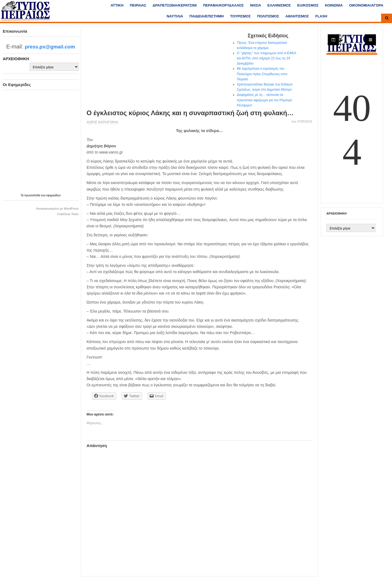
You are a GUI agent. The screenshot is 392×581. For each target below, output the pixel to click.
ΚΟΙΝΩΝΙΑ (334, 5)
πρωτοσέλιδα (33, 195)
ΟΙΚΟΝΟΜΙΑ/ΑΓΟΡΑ (366, 5)
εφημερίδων (53, 195)
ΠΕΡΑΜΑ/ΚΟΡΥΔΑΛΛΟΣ (223, 5)
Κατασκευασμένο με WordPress (57, 209)
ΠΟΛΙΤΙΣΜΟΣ (268, 16)
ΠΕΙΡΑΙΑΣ (138, 5)
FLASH (321, 16)
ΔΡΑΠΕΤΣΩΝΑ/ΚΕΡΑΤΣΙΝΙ (175, 5)
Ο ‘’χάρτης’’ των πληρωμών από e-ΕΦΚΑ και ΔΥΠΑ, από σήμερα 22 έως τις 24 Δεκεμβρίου (267, 58)
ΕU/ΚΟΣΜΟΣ (308, 5)
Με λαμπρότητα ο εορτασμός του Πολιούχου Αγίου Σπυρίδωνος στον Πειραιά (262, 74)
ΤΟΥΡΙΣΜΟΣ (240, 16)
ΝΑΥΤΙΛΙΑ (175, 16)
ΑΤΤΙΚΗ (117, 5)
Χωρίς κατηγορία (102, 122)
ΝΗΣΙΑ (256, 5)
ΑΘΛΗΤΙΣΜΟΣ (297, 16)
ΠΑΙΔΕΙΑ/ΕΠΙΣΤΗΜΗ (207, 16)
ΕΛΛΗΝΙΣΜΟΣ (279, 5)
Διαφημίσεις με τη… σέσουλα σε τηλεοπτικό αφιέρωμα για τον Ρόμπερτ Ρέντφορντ (264, 100)
